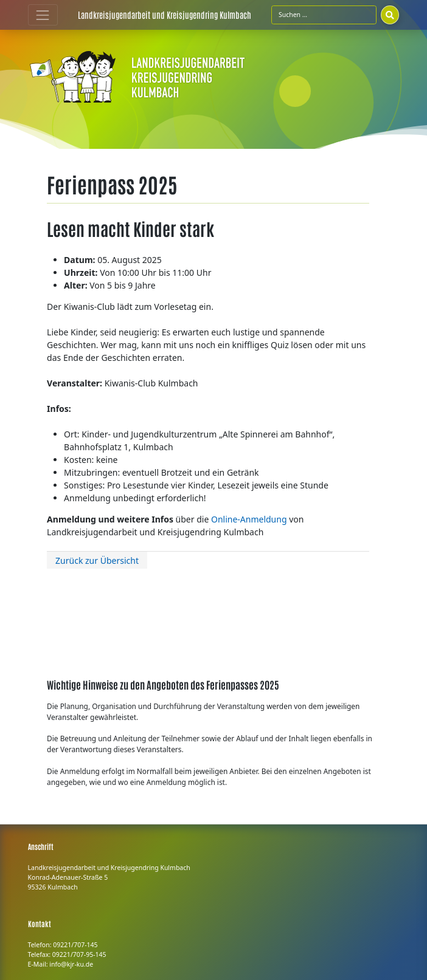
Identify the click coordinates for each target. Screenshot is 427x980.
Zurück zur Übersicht (97, 560)
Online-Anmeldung (249, 519)
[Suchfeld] (324, 15)
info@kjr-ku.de (71, 964)
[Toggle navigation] (43, 15)
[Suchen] (390, 15)
